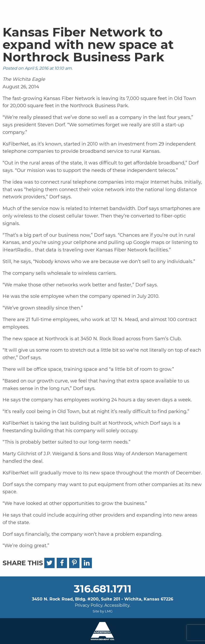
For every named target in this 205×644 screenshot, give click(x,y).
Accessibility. (117, 605)
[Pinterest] (74, 563)
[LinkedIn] (87, 563)
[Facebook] (62, 563)
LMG (109, 611)
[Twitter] (49, 563)
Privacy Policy (89, 605)
